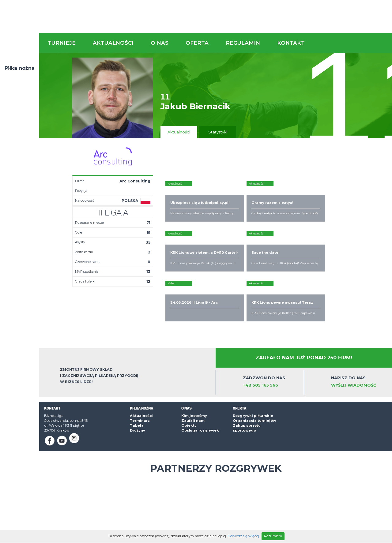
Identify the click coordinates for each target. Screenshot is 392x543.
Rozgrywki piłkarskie (253, 379)
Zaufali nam (193, 384)
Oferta (197, 43)
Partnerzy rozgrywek (216, 432)
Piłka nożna (20, 68)
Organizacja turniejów (254, 384)
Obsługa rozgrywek (200, 394)
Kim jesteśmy (194, 379)
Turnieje (62, 43)
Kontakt (291, 43)
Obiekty (189, 389)
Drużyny (138, 394)
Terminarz (140, 384)
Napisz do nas (360, 345)
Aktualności (113, 43)
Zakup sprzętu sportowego (247, 391)
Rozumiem (273, 536)
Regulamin (243, 43)
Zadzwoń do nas (271, 345)
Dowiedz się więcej (243, 536)
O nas (160, 43)
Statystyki (218, 132)
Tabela (137, 389)
